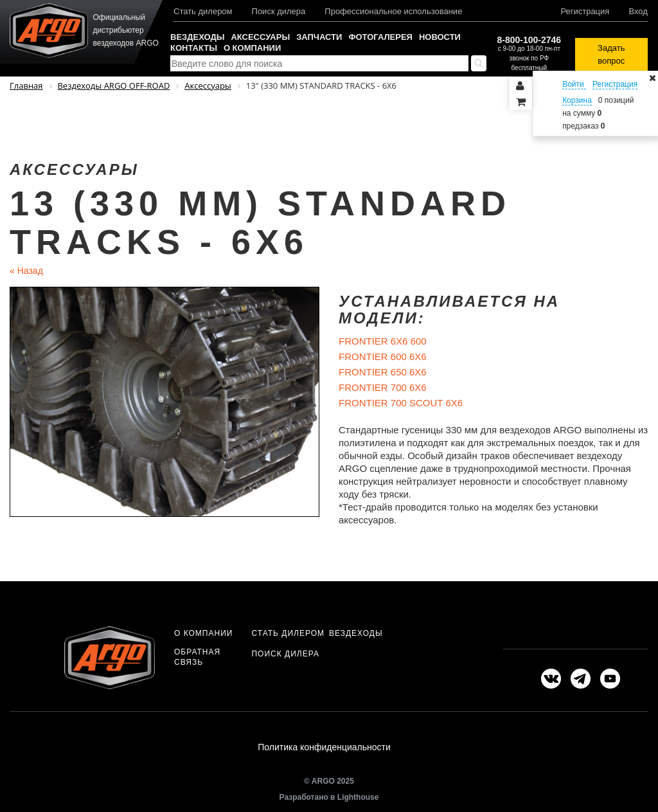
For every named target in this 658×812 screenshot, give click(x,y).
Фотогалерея (380, 37)
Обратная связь (197, 657)
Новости (440, 37)
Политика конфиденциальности (324, 747)
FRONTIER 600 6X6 (383, 356)
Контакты (194, 48)
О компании (252, 48)
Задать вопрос (611, 54)
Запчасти (319, 37)
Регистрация (585, 11)
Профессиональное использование (393, 11)
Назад (26, 271)
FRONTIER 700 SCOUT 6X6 (401, 403)
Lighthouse (358, 797)
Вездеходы (197, 37)
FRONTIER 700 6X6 (383, 387)
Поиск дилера (279, 11)
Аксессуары (260, 37)
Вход (638, 11)
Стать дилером (203, 11)
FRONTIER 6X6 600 (383, 341)
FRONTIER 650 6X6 (383, 372)
